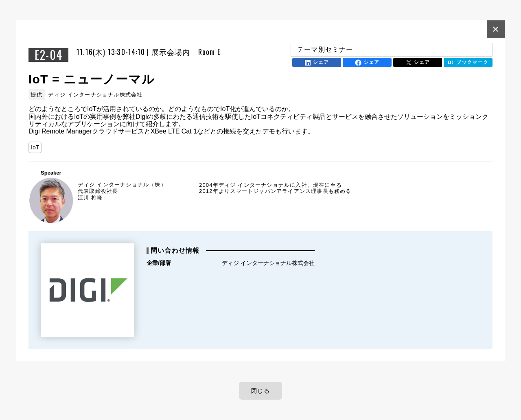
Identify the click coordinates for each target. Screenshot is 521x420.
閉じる (260, 391)
